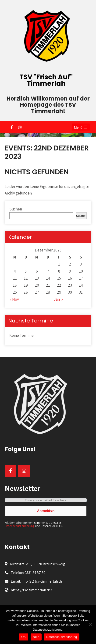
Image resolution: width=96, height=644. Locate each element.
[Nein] (90, 625)
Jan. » (58, 299)
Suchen (16, 209)
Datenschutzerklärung (20, 526)
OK (23, 637)
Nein (36, 637)
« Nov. (15, 299)
